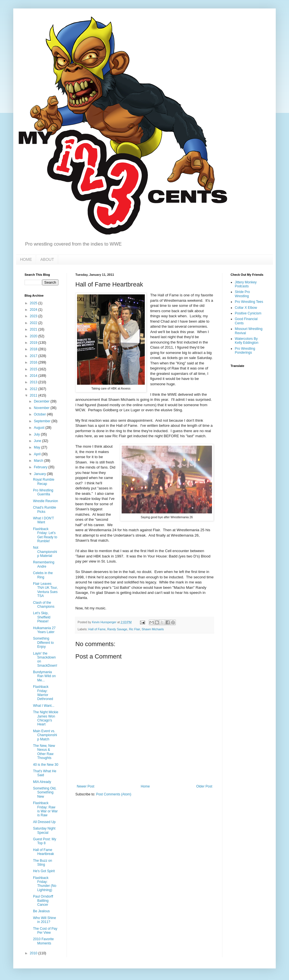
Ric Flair (134, 629)
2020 (34, 336)
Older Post (204, 786)
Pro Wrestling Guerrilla (43, 492)
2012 (34, 389)
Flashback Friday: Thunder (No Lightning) (45, 884)
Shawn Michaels (153, 629)
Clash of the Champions (44, 605)
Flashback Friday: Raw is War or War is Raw (45, 809)
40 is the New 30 (46, 765)
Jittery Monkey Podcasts (246, 284)
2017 (34, 356)
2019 (34, 343)
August (40, 428)
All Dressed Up (44, 822)
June (38, 441)
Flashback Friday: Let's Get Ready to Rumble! (45, 535)
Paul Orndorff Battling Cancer (43, 901)
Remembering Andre (44, 564)
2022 (34, 323)
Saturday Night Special (44, 830)
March (39, 461)
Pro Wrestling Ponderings (245, 351)
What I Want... (44, 706)
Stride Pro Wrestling (242, 294)
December (42, 401)
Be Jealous (41, 911)
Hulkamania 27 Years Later (44, 630)
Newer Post (86, 786)
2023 (34, 316)
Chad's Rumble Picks (45, 509)
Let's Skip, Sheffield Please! (42, 617)
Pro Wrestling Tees (249, 302)
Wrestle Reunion (46, 501)
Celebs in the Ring (43, 575)
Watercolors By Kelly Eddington (247, 341)
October (40, 414)
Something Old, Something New (45, 792)
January (40, 474)
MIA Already (42, 782)
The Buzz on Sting (42, 863)
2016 (34, 362)
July (37, 434)
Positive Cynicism (248, 313)
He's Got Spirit (44, 871)
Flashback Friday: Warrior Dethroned (43, 693)
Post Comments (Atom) (114, 794)
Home (145, 786)
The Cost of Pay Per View (45, 931)
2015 (34, 369)
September (43, 421)
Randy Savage (117, 629)
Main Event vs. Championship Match (45, 735)
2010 (34, 953)
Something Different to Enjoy (43, 643)
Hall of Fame (97, 629)
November (42, 408)
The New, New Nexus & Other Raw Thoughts (44, 752)
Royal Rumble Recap (44, 482)
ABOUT (47, 259)
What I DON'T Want (43, 520)
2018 (34, 349)
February (41, 467)
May (38, 447)
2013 (34, 382)
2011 (34, 395)
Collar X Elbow (246, 308)
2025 (34, 303)
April (38, 454)
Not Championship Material (45, 552)
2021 (34, 329)
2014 (34, 376)
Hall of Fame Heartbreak (43, 852)
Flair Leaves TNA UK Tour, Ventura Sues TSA (45, 590)
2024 (34, 310)
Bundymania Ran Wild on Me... (44, 676)
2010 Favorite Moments (43, 941)
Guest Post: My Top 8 (45, 841)
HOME (26, 259)
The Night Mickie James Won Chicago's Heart (46, 718)
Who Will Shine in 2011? (44, 920)
